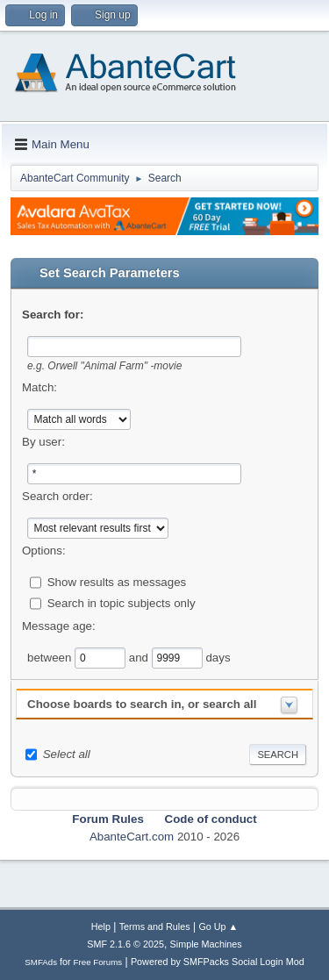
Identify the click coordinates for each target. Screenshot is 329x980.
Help (101, 926)
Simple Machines (206, 944)
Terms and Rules (155, 926)
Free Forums (98, 962)
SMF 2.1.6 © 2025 (125, 944)
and (140, 658)
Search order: (57, 496)
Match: (39, 387)
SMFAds (41, 962)
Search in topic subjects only (122, 603)
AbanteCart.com (132, 837)
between (51, 658)
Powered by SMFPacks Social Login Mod (218, 962)
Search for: (53, 315)
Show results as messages (117, 582)
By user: (43, 442)
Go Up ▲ (218, 926)
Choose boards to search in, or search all (142, 704)
